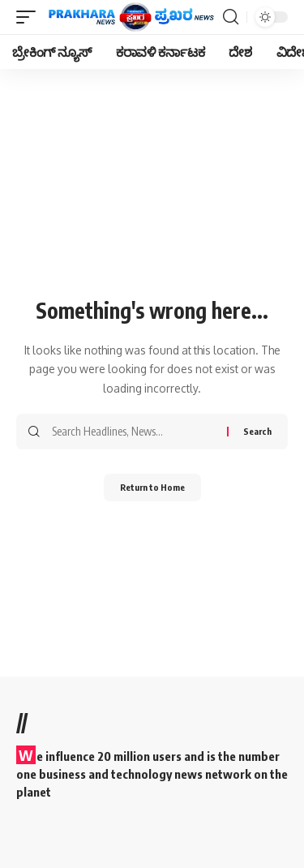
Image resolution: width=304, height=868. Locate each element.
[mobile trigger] (30, 17)
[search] (231, 17)
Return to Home (152, 487)
